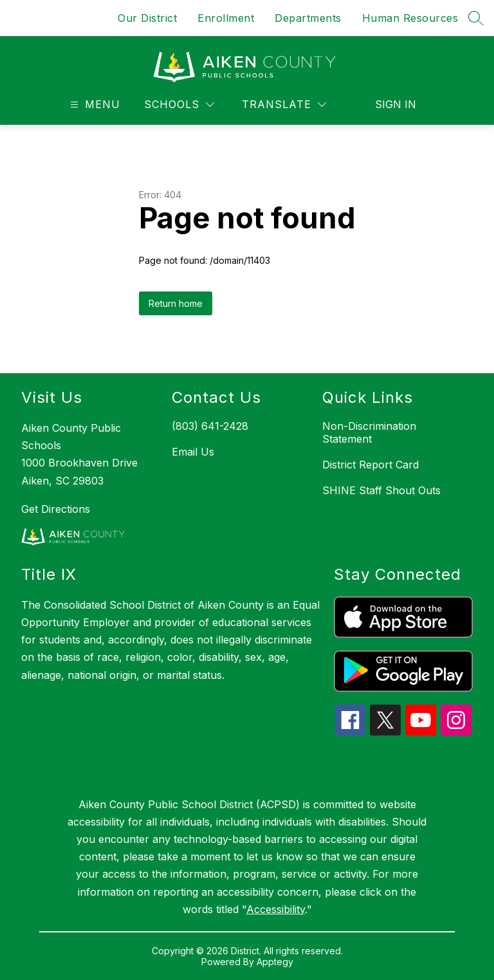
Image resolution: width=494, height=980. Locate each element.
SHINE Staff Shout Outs (381, 490)
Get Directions (56, 509)
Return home (176, 303)
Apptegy (275, 962)
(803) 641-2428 (210, 426)
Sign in (396, 104)
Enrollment (226, 18)
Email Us (193, 452)
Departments (308, 18)
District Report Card (370, 465)
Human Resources (410, 18)
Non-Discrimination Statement (369, 432)
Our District (147, 18)
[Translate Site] (284, 105)
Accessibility (276, 909)
